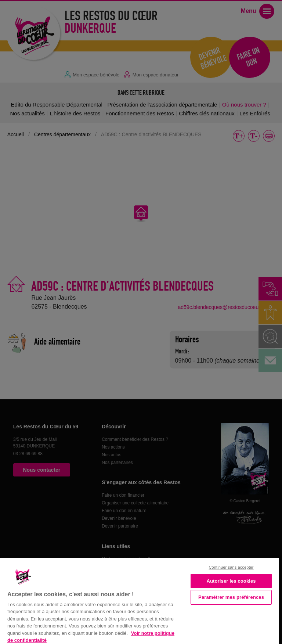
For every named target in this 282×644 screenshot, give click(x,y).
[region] (140, 600)
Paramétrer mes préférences (231, 597)
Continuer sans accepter (231, 567)
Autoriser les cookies (231, 581)
